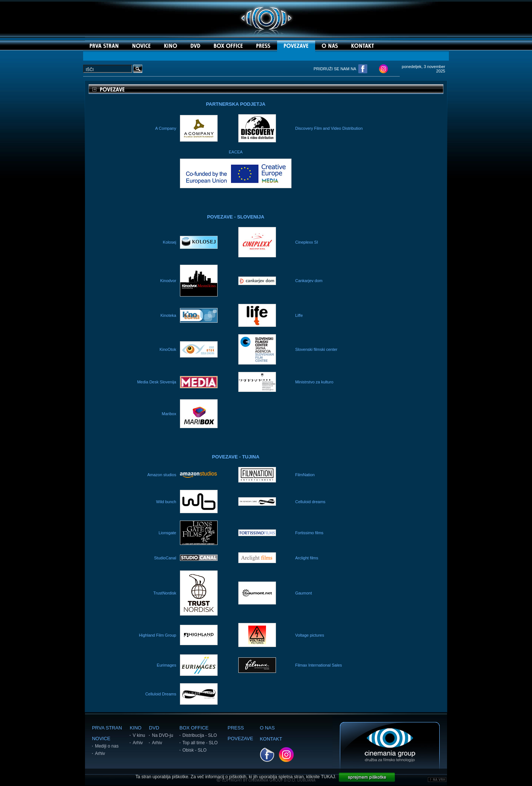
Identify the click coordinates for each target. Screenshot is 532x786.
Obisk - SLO (195, 750)
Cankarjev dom (309, 281)
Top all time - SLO (200, 743)
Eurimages (166, 665)
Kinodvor (168, 281)
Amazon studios (162, 475)
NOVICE (101, 738)
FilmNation (305, 475)
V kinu (139, 735)
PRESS (236, 728)
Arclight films (307, 558)
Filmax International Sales (319, 665)
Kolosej (170, 242)
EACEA (236, 152)
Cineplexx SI (307, 242)
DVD (154, 728)
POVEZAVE (240, 738)
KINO (136, 728)
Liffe (299, 315)
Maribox (169, 414)
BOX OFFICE (194, 728)
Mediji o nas (107, 746)
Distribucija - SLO (200, 735)
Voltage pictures (310, 635)
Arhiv (100, 753)
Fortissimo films (309, 533)
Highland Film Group (158, 635)
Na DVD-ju (162, 735)
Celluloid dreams (310, 502)
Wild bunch (166, 502)
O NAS (267, 728)
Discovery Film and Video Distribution (329, 128)
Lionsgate (167, 533)
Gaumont (303, 593)
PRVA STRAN (107, 728)
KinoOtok (168, 349)
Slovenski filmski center (316, 349)
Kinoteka (168, 315)
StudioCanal (165, 558)
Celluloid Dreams (161, 694)
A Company (166, 128)
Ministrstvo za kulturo (314, 382)
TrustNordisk (165, 593)
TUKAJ (328, 777)
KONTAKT (271, 739)
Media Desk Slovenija (157, 382)
